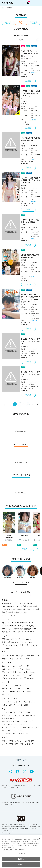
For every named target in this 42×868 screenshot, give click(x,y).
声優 (31, 715)
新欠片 (5, 612)
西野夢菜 (24, 260)
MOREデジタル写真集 (25, 626)
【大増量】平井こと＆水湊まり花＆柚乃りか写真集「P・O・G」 (30, 93)
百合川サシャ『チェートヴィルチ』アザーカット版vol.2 (31, 341)
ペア (7, 702)
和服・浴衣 (22, 659)
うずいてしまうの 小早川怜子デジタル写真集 (30, 221)
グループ (30, 702)
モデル (19, 715)
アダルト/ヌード (23, 733)
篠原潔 (32, 239)
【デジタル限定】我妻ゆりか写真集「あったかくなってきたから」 (30, 180)
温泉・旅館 (21, 705)
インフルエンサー (12, 727)
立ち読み (28, 81)
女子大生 (8, 718)
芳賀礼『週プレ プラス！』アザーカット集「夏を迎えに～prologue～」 (31, 54)
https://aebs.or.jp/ (6, 833)
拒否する (21, 859)
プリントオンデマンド (11, 645)
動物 (19, 744)
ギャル (29, 678)
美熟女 (8, 688)
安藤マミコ (34, 320)
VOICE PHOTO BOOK (23, 642)
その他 (30, 744)
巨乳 (25, 666)
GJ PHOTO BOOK (9, 626)
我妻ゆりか (24, 185)
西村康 (32, 276)
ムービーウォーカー (10, 615)
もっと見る (21, 583)
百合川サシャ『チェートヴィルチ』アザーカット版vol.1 (31, 374)
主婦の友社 (6, 609)
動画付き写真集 (8, 642)
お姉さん (21, 685)
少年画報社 (22, 609)
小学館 (14, 609)
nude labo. (6, 648)
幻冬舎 (29, 606)
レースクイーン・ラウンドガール (18, 721)
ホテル (8, 705)
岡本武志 (33, 120)
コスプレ (9, 656)
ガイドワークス (16, 603)
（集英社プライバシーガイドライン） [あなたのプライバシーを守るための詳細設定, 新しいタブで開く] (14, 850)
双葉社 (24, 612)
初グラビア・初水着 (25, 741)
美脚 (7, 672)
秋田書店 (5, 603)
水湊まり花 (24, 101)
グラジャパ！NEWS (34, 23)
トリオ (17, 702)
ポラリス (34, 645)
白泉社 (11, 612)
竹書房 (29, 609)
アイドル (24, 712)
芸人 (23, 730)
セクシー (25, 691)
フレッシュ (9, 675)
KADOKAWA (27, 603)
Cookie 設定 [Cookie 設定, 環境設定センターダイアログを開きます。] (21, 853)
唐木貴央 (33, 201)
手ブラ (8, 741)
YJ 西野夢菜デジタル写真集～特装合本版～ (30, 256)
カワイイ (9, 691)
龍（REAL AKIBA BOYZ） (29, 302)
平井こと (24, 99)
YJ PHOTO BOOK (27, 623)
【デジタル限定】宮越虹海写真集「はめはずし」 (30, 139)
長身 (18, 672)
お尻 (7, 669)
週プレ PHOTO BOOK (11, 623)
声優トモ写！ (25, 645)
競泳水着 (33, 656)
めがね (8, 659)
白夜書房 (17, 612)
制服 (21, 656)
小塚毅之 (33, 159)
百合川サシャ (25, 346)
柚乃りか (24, 104)
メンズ (8, 744)
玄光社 (23, 606)
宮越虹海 (24, 143)
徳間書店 (36, 609)
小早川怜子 (24, 225)
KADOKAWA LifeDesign (11, 606)
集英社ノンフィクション (11, 632)
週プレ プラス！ (21, 23)
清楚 (7, 695)
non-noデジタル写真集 (11, 629)
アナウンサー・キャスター (15, 724)
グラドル (9, 712)
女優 (7, 715)
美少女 (8, 685)
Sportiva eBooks (28, 632)
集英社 (35, 606)
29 (28, 404)
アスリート (9, 733)
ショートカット (22, 669)
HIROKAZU (34, 73)
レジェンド (10, 730)
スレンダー (10, 666)
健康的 (30, 672)
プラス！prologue (25, 639)
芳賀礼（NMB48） (27, 59)
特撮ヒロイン (31, 727)
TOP (3, 8)
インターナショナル (13, 678)
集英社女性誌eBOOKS (29, 629)
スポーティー (25, 675)
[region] (21, 852)
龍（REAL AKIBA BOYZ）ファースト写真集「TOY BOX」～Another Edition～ (31, 297)
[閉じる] (39, 838)
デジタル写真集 (8, 23)
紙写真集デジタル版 (10, 639)
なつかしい (22, 688)
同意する (21, 865)
